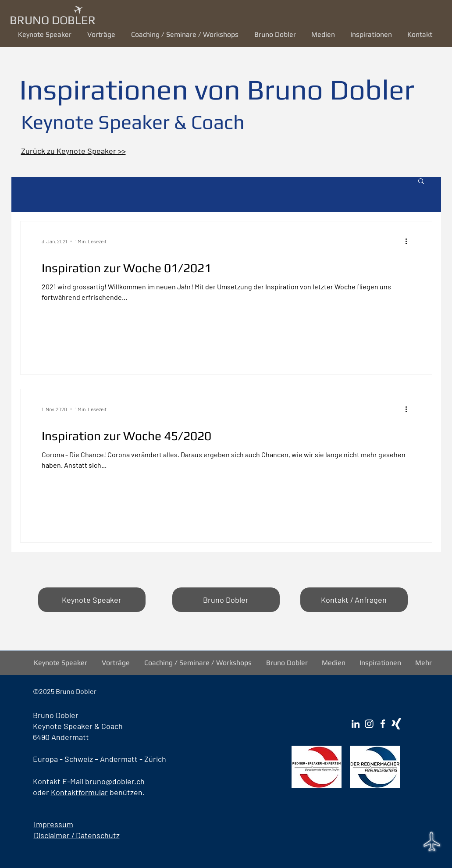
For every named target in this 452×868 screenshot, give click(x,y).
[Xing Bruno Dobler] (396, 724)
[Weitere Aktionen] (409, 241)
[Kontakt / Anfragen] (354, 600)
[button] (103, 34)
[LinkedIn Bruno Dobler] (356, 724)
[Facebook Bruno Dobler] (383, 724)
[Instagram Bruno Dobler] (369, 724)
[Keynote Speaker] (92, 600)
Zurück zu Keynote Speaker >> (73, 151)
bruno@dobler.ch (115, 781)
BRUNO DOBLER (53, 20)
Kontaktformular (79, 792)
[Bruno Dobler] (226, 600)
